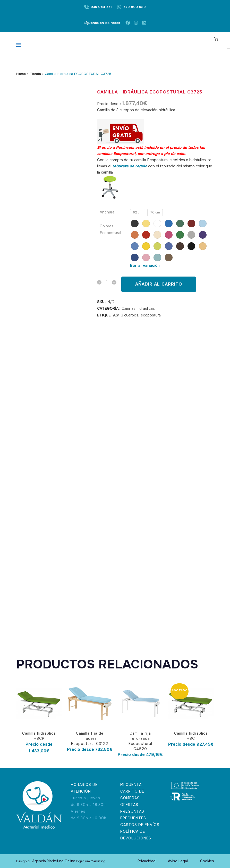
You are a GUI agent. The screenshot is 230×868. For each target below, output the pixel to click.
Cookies (207, 861)
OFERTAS (129, 805)
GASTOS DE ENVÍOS (140, 825)
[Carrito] (216, 39)
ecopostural (151, 315)
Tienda (35, 74)
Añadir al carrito (158, 284)
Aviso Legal (178, 861)
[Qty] (107, 282)
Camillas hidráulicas (138, 308)
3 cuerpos (130, 315)
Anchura (107, 212)
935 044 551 (101, 7)
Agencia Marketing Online (54, 861)
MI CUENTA (131, 785)
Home (21, 74)
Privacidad (147, 861)
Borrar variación (145, 265)
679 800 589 (135, 7)
